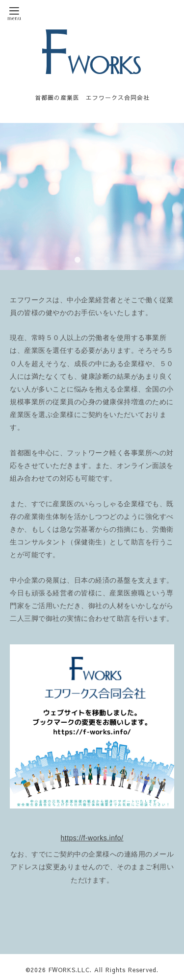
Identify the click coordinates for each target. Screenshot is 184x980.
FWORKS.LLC (69, 970)
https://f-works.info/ (92, 838)
